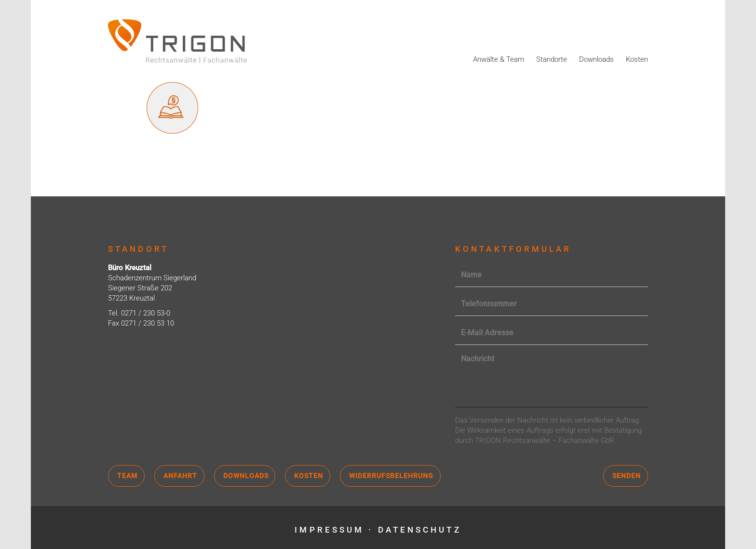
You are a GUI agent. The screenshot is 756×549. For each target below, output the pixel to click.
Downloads (596, 59)
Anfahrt (180, 476)
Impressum (329, 530)
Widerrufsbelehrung (391, 476)
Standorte (552, 59)
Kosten (637, 59)
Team (127, 476)
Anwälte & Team (499, 59)
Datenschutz (420, 530)
